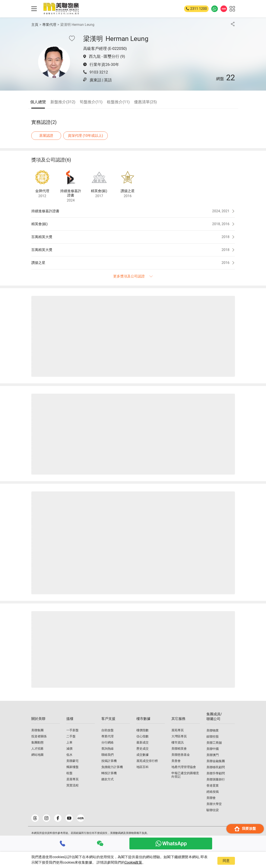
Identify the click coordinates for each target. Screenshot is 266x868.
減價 (69, 749)
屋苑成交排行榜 (147, 761)
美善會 (176, 761)
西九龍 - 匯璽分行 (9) (107, 56)
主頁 (35, 25)
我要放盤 (245, 829)
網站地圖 (37, 755)
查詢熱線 (107, 749)
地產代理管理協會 (184, 767)
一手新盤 (72, 730)
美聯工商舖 (214, 743)
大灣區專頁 (179, 736)
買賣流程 (72, 785)
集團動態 (37, 742)
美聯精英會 (179, 749)
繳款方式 (107, 779)
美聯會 (211, 798)
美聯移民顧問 (216, 767)
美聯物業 (213, 730)
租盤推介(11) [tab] (118, 102)
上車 (69, 742)
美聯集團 (37, 730)
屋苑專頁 (178, 730)
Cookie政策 (133, 862)
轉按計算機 (109, 773)
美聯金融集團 (216, 761)
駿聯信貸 (213, 810)
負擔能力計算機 (112, 767)
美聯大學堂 (214, 804)
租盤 (69, 773)
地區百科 (143, 767)
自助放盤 (107, 730)
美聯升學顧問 (216, 773)
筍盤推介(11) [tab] (91, 102)
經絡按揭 (213, 792)
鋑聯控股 (213, 736)
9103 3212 (99, 72)
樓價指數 (143, 730)
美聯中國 (213, 749)
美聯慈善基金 (181, 755)
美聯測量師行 (216, 779)
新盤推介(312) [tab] (63, 102)
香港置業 (213, 786)
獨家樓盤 (72, 767)
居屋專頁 (72, 779)
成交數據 (143, 755)
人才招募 (37, 749)
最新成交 (143, 742)
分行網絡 (107, 742)
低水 (69, 755)
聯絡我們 (107, 755)
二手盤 (71, 736)
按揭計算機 (109, 761)
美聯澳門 (213, 755)
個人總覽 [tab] (38, 102)
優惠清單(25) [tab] (145, 102)
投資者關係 (39, 736)
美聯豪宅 (72, 761)
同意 (226, 861)
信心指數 (143, 736)
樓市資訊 (178, 742)
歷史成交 (143, 749)
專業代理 (49, 25)
